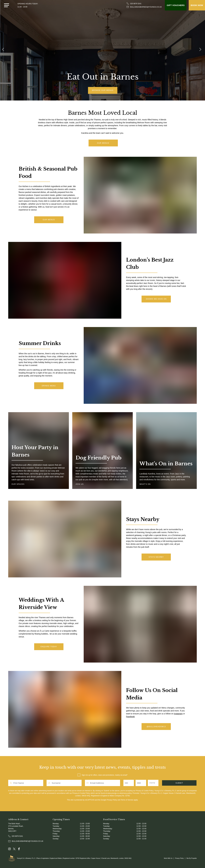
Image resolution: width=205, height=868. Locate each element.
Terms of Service (127, 800)
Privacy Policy (112, 800)
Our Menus (103, 143)
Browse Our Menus (104, 90)
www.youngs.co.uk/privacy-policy (119, 793)
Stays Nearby (156, 557)
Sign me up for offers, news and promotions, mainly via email (104, 775)
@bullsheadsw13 (156, 727)
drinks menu (49, 386)
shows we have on (156, 299)
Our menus (49, 220)
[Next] (201, 50)
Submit (179, 783)
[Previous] (4, 50)
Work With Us (168, 858)
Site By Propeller (192, 858)
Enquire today (49, 647)
